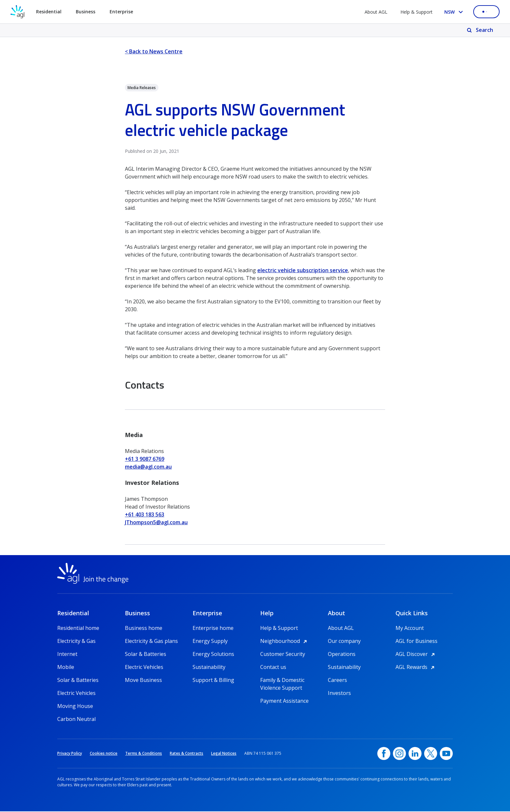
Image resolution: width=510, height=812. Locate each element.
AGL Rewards (416, 668)
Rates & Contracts (187, 754)
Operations (342, 655)
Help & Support (416, 12)
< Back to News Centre (154, 51)
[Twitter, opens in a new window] (431, 754)
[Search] (481, 30)
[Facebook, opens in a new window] (384, 754)
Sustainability (209, 668)
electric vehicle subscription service (303, 270)
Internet (67, 655)
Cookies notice (104, 754)
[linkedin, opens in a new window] (415, 754)
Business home (144, 629)
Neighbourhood (285, 642)
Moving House (75, 707)
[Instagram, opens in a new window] (399, 754)
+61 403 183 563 (145, 514)
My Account (410, 629)
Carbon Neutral (76, 720)
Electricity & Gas (76, 642)
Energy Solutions (213, 655)
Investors (339, 694)
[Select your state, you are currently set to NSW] (455, 12)
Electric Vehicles (76, 694)
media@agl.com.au (148, 467)
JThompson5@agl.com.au (156, 522)
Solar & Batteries (78, 681)
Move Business (143, 681)
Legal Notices (224, 754)
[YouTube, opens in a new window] (446, 754)
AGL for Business (416, 642)
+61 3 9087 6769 (145, 459)
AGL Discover (416, 655)
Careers (337, 681)
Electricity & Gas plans (151, 642)
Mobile (66, 668)
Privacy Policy (70, 754)
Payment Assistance (284, 701)
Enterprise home (213, 629)
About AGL (376, 12)
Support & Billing (213, 681)
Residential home (78, 629)
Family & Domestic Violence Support (282, 681)
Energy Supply (210, 642)
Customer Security (283, 655)
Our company (344, 642)
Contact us (273, 668)
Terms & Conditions (144, 754)
